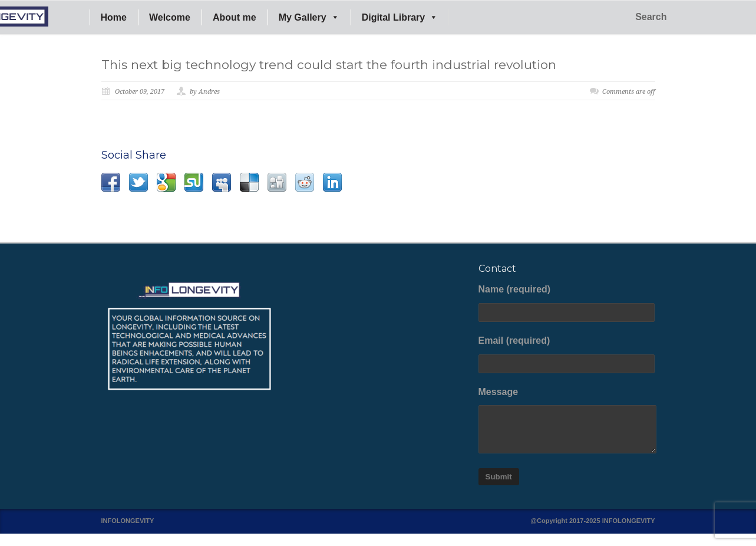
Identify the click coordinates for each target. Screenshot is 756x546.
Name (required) (567, 303)
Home (114, 17)
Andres (209, 92)
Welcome (170, 17)
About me (235, 17)
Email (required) (567, 354)
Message (567, 420)
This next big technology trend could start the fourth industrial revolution (329, 65)
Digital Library (400, 17)
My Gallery (309, 17)
